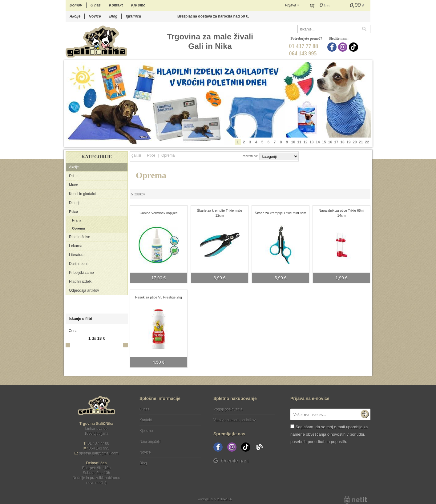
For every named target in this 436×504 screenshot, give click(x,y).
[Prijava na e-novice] (365, 414)
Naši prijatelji (150, 442)
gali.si (136, 155)
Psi (72, 176)
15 (324, 142)
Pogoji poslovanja (228, 409)
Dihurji (74, 203)
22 (367, 142)
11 (299, 142)
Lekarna (76, 246)
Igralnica (133, 16)
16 (330, 142)
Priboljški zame (81, 273)
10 (293, 142)
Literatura (77, 255)
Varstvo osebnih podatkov (234, 420)
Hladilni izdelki (81, 282)
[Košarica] (337, 6)
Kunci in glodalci (82, 194)
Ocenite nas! (231, 461)
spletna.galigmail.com (99, 453)
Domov (76, 5)
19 (348, 142)
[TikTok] (354, 47)
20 (355, 142)
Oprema (79, 228)
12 (305, 142)
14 (318, 142)
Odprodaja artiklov (84, 290)
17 (336, 142)
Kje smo (138, 5)
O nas (96, 5)
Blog (113, 16)
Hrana (77, 220)
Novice (95, 16)
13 (311, 142)
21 (361, 142)
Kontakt (116, 5)
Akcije (75, 16)
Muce (73, 185)
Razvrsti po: (250, 156)
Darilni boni (78, 264)
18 (342, 142)
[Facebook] (333, 47)
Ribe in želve (80, 237)
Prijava (292, 5)
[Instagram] (343, 47)
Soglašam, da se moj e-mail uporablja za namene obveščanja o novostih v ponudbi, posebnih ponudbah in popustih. (329, 434)
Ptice (73, 212)
